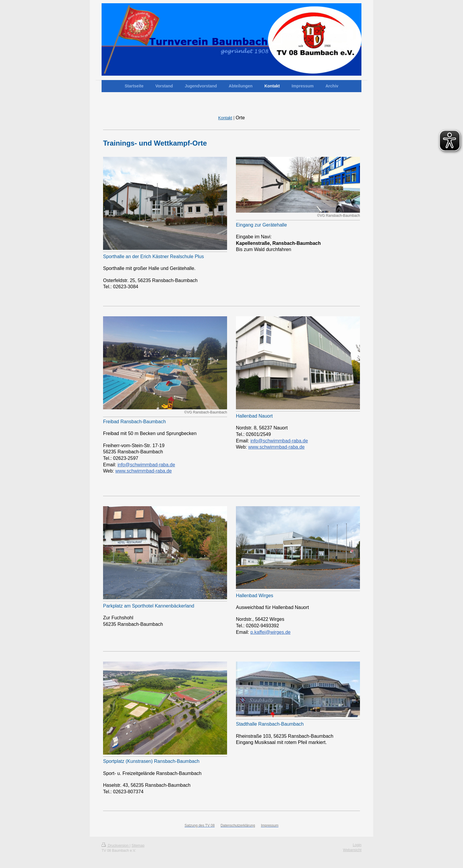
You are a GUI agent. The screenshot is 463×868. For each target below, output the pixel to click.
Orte (240, 118)
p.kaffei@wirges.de (270, 632)
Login (357, 845)
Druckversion (116, 846)
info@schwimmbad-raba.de (146, 465)
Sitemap (138, 846)
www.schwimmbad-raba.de (144, 471)
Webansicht (352, 850)
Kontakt (225, 118)
